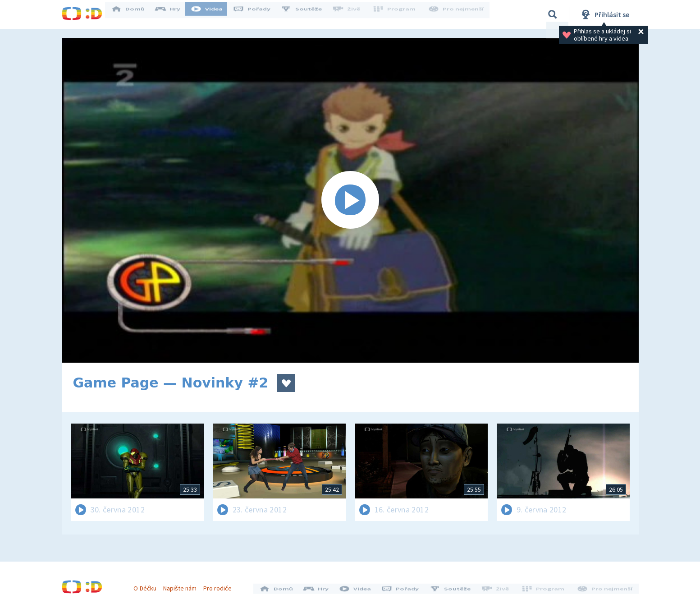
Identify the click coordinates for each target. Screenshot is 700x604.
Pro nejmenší (458, 14)
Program (398, 14)
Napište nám (183, 585)
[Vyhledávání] (553, 14)
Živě (352, 14)
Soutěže (308, 14)
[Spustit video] (350, 200)
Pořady (258, 14)
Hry (174, 14)
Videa (213, 14)
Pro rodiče (221, 585)
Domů (134, 14)
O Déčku (148, 585)
